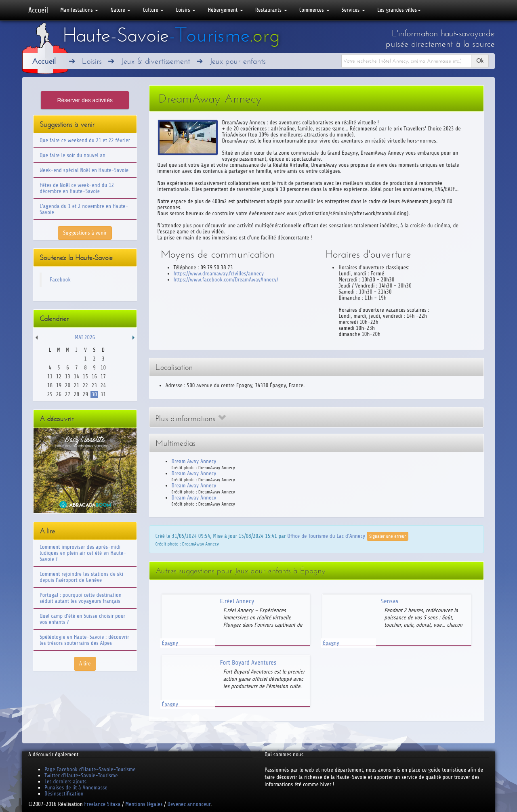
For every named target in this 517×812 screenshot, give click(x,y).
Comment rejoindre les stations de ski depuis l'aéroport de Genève (81, 577)
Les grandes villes (399, 10)
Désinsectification (64, 794)
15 (85, 377)
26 (59, 394)
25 (50, 394)
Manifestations (79, 10)
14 (77, 377)
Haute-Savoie (171, 35)
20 (68, 385)
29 (85, 394)
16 (94, 377)
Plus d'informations (191, 419)
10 (103, 368)
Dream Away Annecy (194, 461)
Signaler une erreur (388, 536)
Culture (153, 10)
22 (85, 385)
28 (77, 394)
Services (353, 10)
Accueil (38, 10)
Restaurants (271, 10)
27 (68, 394)
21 (77, 385)
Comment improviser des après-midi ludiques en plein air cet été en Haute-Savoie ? (83, 553)
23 (94, 385)
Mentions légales (144, 804)
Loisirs (186, 10)
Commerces (314, 10)
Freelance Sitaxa (102, 804)
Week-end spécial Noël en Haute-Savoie (84, 170)
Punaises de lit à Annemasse (76, 788)
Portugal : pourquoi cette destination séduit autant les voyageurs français (81, 598)
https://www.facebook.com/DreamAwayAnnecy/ (226, 280)
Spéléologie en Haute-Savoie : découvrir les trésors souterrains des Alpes (84, 640)
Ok (480, 61)
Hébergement (225, 10)
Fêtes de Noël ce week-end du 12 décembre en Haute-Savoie (77, 188)
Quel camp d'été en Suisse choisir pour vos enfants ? (82, 619)
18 (50, 385)
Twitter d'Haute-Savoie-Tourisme (81, 775)
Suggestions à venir (85, 233)
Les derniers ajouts (65, 782)
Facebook (60, 280)
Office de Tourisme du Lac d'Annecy (326, 536)
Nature (120, 10)
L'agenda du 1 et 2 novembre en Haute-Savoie (84, 209)
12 (59, 377)
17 (103, 377)
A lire (85, 664)
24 (103, 385)
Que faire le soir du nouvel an (73, 155)
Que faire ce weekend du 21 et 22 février (85, 140)
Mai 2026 (85, 337)
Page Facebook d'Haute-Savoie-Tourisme (90, 769)
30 (94, 394)
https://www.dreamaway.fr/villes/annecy (219, 274)
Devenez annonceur (189, 804)
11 (50, 377)
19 (59, 385)
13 (68, 377)
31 (103, 394)
